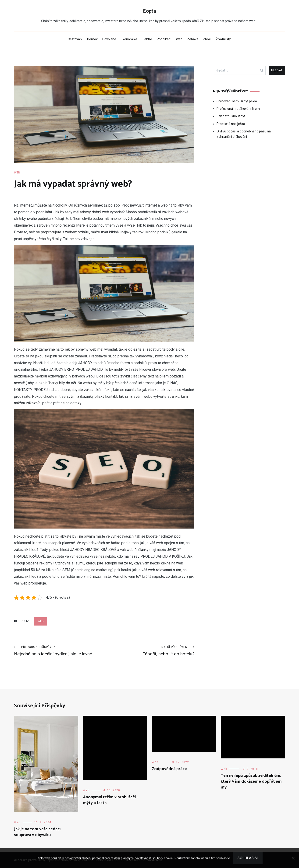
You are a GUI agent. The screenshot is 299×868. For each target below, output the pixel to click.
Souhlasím (248, 858)
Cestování (75, 39)
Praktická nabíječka (231, 124)
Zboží (207, 39)
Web (179, 39)
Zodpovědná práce (169, 769)
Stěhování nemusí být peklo (237, 101)
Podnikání (164, 39)
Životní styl (224, 39)
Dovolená (109, 39)
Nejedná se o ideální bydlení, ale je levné (59, 651)
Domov (92, 39)
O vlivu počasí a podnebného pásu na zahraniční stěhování (244, 134)
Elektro (147, 39)
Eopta (149, 11)
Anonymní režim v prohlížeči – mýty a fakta (111, 800)
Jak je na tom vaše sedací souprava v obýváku (37, 832)
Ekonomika (129, 39)
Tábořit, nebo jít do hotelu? (149, 651)
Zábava (193, 39)
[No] (293, 858)
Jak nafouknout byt (231, 116)
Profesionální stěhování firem (238, 109)
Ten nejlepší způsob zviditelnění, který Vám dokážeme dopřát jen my (251, 782)
